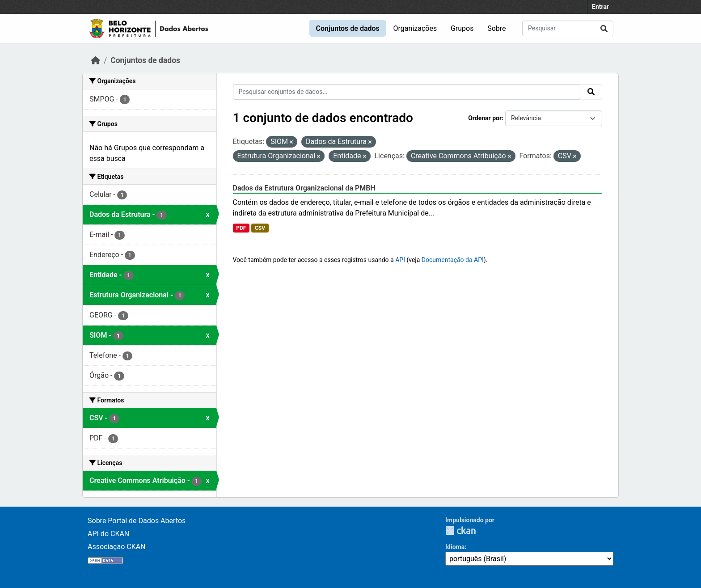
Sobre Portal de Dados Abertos (137, 521)
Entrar (600, 7)
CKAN (460, 531)
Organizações (415, 28)
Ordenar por (485, 118)
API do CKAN (108, 534)
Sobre (496, 28)
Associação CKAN (117, 547)
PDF (241, 228)
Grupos (462, 28)
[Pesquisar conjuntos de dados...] (568, 28)
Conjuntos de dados (347, 28)
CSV (260, 228)
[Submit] (604, 28)
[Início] (96, 60)
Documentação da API (453, 260)
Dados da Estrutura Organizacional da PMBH (304, 188)
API (400, 260)
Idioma (455, 547)
